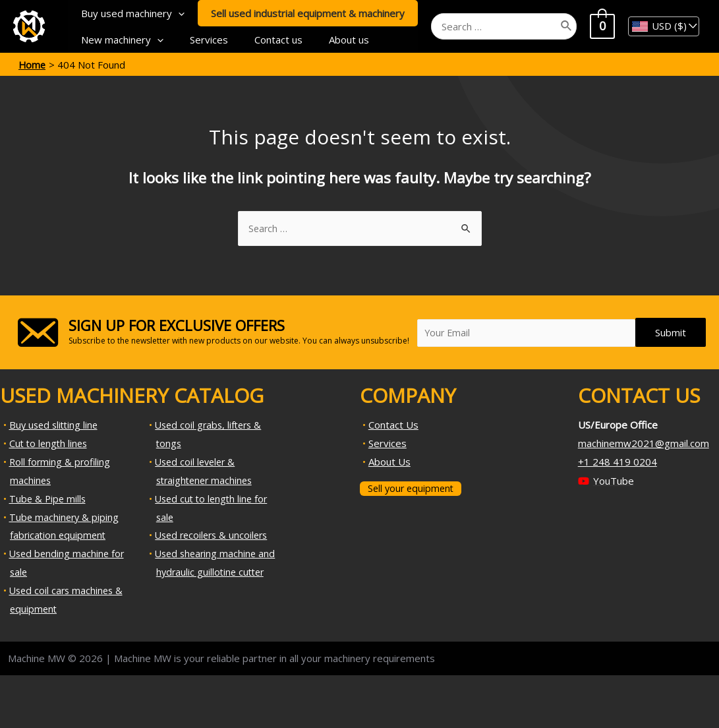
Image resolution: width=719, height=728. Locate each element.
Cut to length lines (50, 444)
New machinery (119, 40)
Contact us (262, 40)
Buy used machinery (129, 13)
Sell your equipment (413, 489)
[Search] (574, 26)
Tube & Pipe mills (49, 499)
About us (326, 40)
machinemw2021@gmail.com (644, 444)
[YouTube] (606, 482)
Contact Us (393, 425)
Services (199, 40)
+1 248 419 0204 (618, 462)
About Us (389, 462)
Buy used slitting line (56, 425)
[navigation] (664, 26)
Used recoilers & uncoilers (215, 535)
